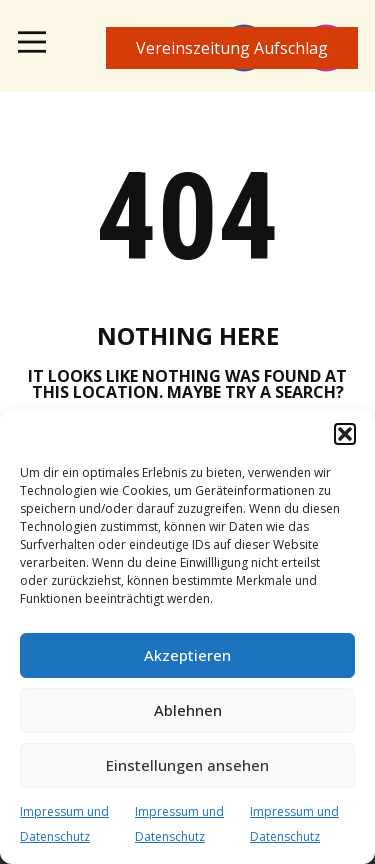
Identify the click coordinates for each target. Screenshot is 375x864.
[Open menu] (32, 42)
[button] (345, 434)
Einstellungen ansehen (187, 765)
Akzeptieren (187, 655)
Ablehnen (188, 710)
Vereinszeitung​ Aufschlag (232, 48)
